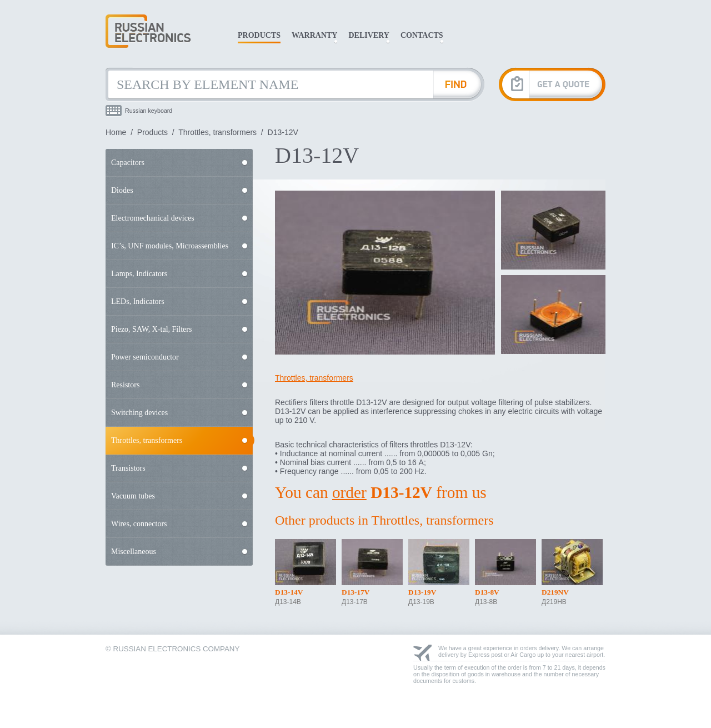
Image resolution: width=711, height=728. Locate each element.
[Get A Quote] (552, 84)
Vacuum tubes (133, 496)
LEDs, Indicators (138, 301)
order (349, 492)
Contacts (422, 35)
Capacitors (128, 163)
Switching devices (139, 413)
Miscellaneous (134, 552)
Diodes (122, 190)
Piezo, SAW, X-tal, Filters (151, 329)
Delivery (369, 35)
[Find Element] (459, 84)
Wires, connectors (139, 524)
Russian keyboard (149, 111)
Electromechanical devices (153, 218)
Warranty (314, 35)
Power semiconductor (145, 357)
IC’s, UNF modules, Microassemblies (170, 246)
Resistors (125, 385)
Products (259, 35)
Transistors (128, 468)
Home (116, 132)
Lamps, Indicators (139, 274)
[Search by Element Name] (269, 84)
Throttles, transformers (217, 132)
